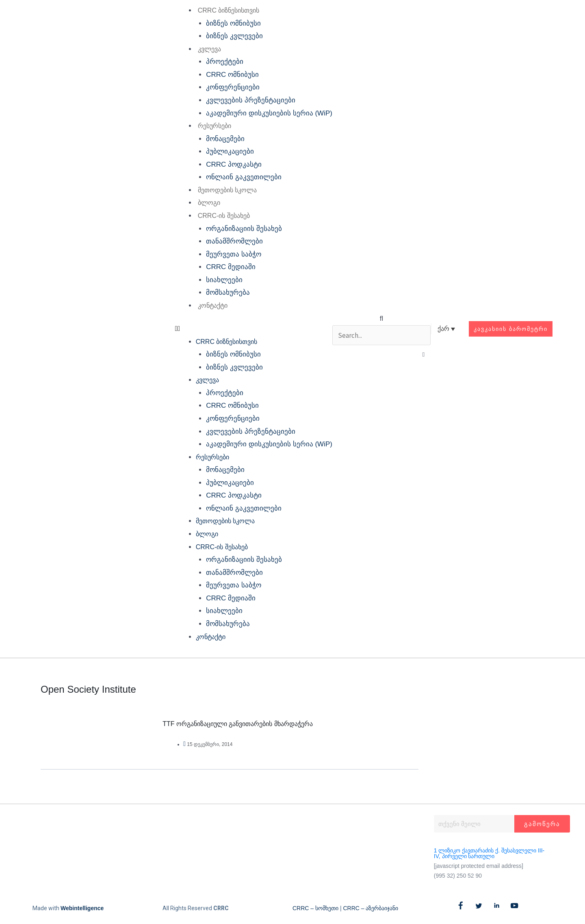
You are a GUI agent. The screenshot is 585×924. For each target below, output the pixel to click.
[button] (253, 329)
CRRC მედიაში (231, 267)
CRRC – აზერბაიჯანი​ (370, 908)
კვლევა (209, 49)
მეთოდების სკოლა (227, 190)
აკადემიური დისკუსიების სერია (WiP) (269, 113)
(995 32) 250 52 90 (458, 876)
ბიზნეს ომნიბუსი (233, 23)
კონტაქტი (212, 305)
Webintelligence (82, 908)
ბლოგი (209, 203)
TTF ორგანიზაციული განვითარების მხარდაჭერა (238, 724)
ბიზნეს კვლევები (234, 36)
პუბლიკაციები (230, 151)
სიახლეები (224, 280)
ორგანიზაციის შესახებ (244, 229)
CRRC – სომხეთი (315, 908)
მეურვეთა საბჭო (234, 254)
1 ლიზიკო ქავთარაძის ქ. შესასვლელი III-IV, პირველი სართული (489, 853)
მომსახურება (228, 292)
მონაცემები (225, 139)
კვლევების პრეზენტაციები (251, 100)
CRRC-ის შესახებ (223, 216)
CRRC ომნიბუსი (232, 75)
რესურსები (214, 126)
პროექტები (225, 62)
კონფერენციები (233, 87)
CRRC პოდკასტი (234, 164)
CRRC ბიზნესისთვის (228, 10)
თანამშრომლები (234, 241)
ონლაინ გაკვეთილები (244, 177)
